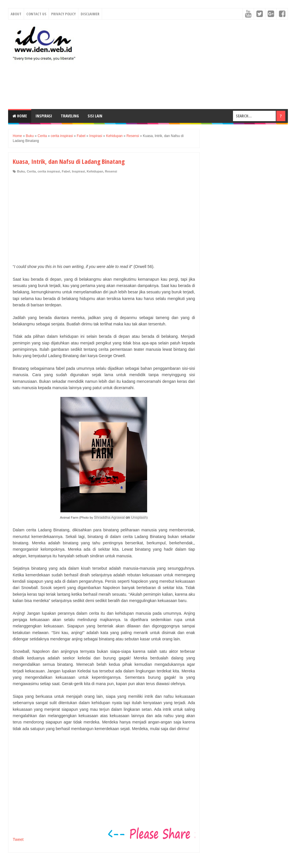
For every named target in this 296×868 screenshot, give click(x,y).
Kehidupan (95, 171)
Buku (21, 171)
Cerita (31, 171)
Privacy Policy (63, 14)
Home (20, 116)
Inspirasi (44, 116)
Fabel (66, 171)
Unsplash (139, 517)
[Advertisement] (186, 64)
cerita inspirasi (49, 171)
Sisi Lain (95, 116)
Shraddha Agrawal (109, 517)
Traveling (70, 116)
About (16, 14)
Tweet (18, 839)
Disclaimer (90, 14)
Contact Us (36, 14)
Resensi (111, 171)
